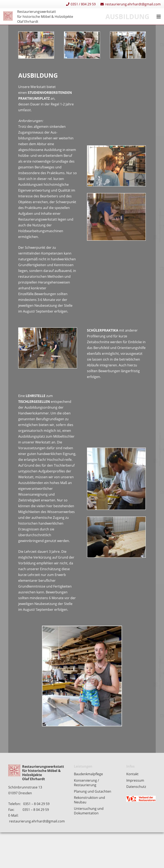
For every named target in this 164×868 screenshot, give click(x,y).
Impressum (135, 780)
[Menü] (159, 17)
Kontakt (132, 774)
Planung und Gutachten (93, 791)
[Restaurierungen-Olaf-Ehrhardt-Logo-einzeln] (8, 17)
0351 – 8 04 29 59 (36, 804)
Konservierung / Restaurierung (86, 783)
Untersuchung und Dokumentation (89, 811)
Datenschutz (136, 787)
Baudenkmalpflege (88, 774)
